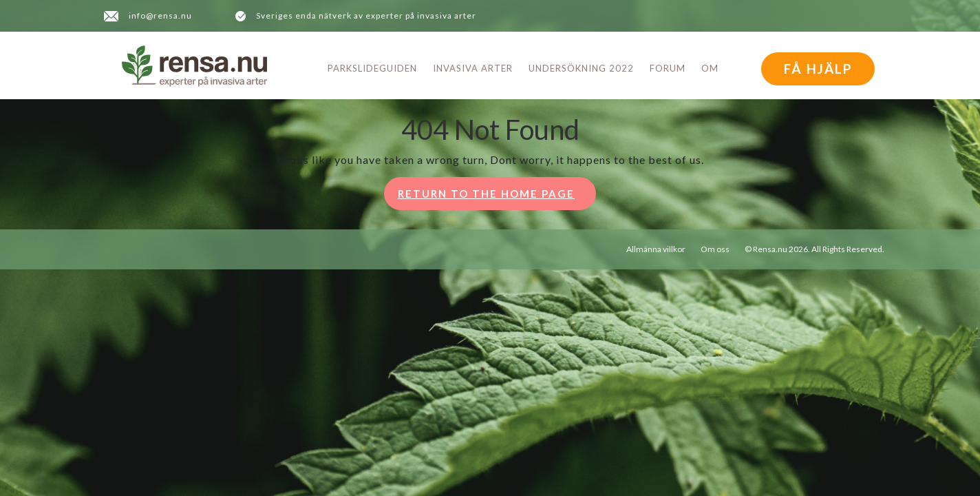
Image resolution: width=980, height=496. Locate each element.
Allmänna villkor (656, 249)
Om (710, 68)
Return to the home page (497, 197)
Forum (668, 68)
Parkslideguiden (372, 68)
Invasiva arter (473, 68)
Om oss (715, 249)
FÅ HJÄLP (818, 69)
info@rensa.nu (160, 15)
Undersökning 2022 (581, 68)
